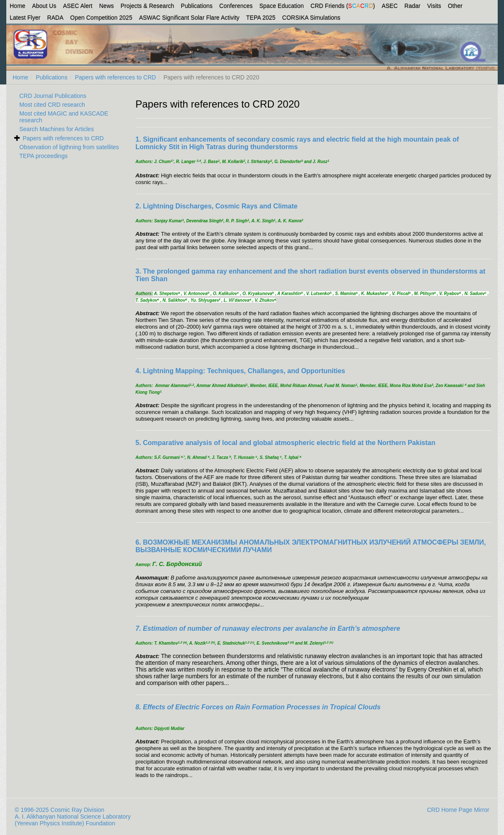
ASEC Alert (78, 6)
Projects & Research (147, 6)
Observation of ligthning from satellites (69, 147)
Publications (197, 6)
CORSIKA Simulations (311, 18)
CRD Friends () (343, 6)
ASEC (390, 6)
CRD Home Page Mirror (458, 810)
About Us (44, 6)
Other (455, 6)
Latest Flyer (25, 18)
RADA (55, 18)
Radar (412, 6)
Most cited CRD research (52, 105)
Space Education (282, 6)
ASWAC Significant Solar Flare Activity (189, 18)
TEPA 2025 (261, 18)
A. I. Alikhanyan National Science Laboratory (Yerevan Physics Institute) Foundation (73, 820)
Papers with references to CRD (115, 77)
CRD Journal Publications (53, 96)
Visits (434, 6)
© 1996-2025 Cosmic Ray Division (59, 810)
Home (17, 6)
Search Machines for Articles (56, 129)
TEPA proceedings (43, 156)
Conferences (236, 6)
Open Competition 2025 (101, 18)
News (106, 6)
